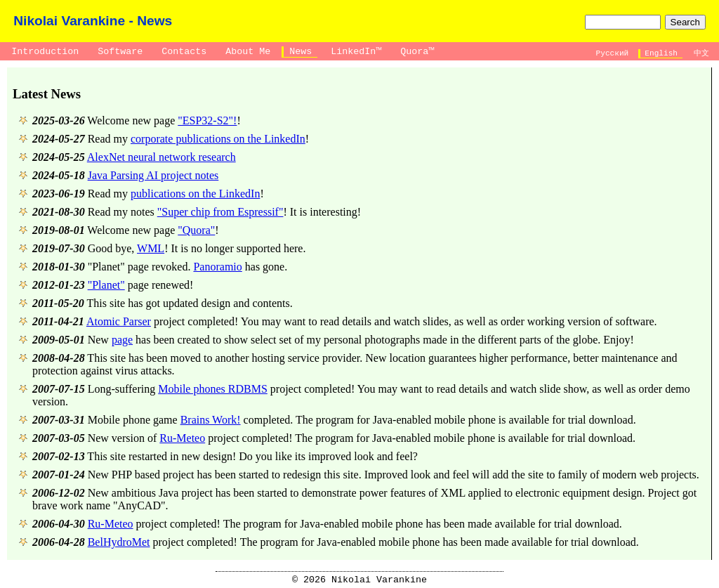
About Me (248, 52)
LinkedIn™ (356, 52)
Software (120, 52)
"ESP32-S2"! (207, 120)
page (122, 340)
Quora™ (417, 52)
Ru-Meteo (182, 438)
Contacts (184, 52)
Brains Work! (211, 420)
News (301, 52)
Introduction (45, 52)
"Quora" (196, 230)
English (661, 53)
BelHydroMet (119, 542)
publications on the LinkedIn (195, 194)
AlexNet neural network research (161, 157)
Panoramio (217, 267)
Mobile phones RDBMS (213, 389)
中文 (701, 53)
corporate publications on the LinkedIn (218, 139)
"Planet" (106, 285)
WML (151, 248)
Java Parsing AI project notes (153, 175)
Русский (612, 53)
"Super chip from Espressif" (220, 212)
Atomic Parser (119, 321)
